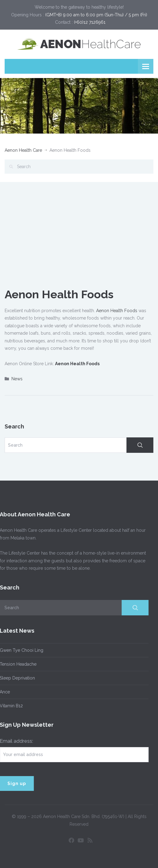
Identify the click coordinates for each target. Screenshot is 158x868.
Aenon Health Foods (117, 311)
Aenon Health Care (23, 150)
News (17, 379)
